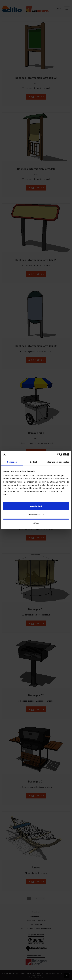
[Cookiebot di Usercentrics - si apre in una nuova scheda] (57, 455)
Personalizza (36, 515)
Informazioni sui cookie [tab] (58, 462)
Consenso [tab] (12, 462)
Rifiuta (36, 523)
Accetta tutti (36, 506)
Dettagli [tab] (34, 462)
